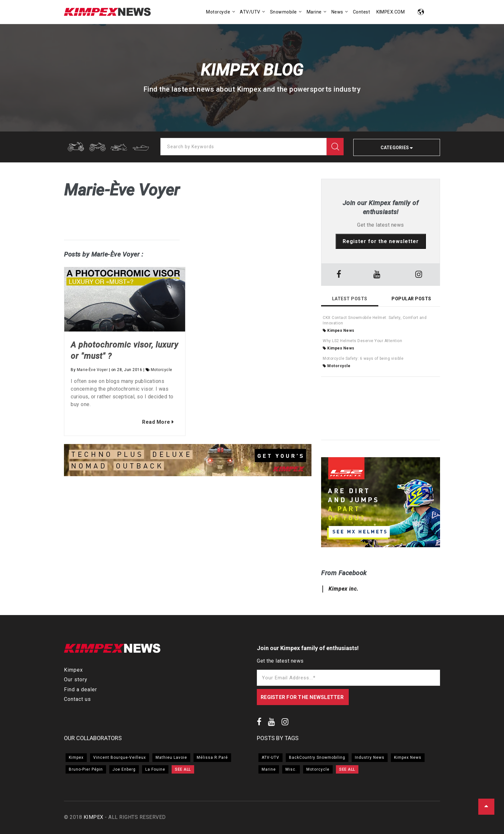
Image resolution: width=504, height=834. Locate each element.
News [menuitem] (337, 12)
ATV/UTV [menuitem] (250, 12)
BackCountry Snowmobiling (317, 757)
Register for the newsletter (381, 241)
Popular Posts (411, 299)
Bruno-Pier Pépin (86, 769)
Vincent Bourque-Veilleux (120, 757)
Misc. (291, 769)
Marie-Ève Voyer (92, 370)
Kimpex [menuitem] (73, 670)
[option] (188, 461)
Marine (269, 769)
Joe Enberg (124, 769)
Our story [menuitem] (76, 680)
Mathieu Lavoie (171, 757)
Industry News (370, 757)
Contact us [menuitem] (77, 699)
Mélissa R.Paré (212, 757)
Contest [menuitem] (362, 12)
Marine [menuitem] (314, 12)
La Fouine (155, 769)
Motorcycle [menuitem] (218, 12)
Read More (153, 422)
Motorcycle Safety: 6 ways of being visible (363, 358)
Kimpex (76, 757)
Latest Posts (350, 299)
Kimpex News (339, 331)
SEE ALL (183, 769)
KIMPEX (94, 817)
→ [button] (308, 461)
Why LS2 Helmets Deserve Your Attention (362, 341)
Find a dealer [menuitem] (81, 689)
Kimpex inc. (343, 589)
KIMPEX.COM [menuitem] (391, 12)
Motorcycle (162, 370)
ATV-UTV (270, 757)
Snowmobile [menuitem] (283, 12)
